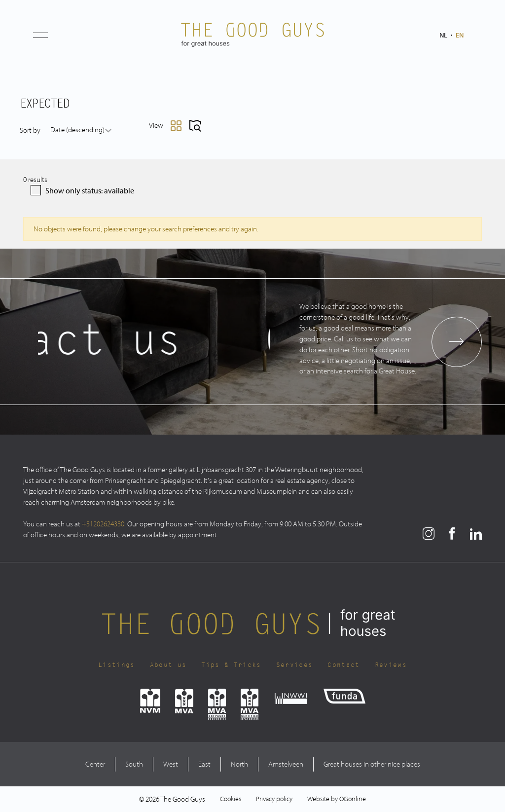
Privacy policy (274, 799)
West (171, 764)
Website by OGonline (337, 799)
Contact (343, 665)
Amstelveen (286, 764)
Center (95, 764)
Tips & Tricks (231, 665)
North (239, 764)
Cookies (231, 799)
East (204, 764)
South (134, 764)
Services (295, 665)
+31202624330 (103, 524)
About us (168, 665)
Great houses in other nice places (372, 764)
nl (443, 35)
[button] (40, 35)
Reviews (391, 665)
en (460, 35)
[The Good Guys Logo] (252, 35)
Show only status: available (82, 190)
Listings (117, 665)
